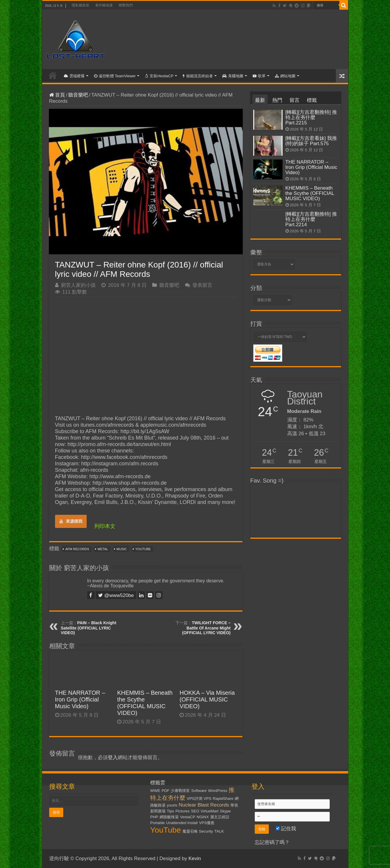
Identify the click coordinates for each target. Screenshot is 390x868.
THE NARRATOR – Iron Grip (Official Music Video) (80, 699)
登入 (113, 758)
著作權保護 (104, 5)
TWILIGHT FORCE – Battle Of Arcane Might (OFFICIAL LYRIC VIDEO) (206, 628)
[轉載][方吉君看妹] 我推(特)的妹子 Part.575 (311, 141)
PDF (166, 791)
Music (122, 549)
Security (206, 831)
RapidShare (223, 798)
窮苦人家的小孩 (78, 285)
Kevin (195, 858)
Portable (158, 823)
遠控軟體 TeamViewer (115, 76)
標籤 (312, 100)
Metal (103, 549)
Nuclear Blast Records (204, 805)
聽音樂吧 (78, 95)
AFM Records (77, 549)
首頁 (53, 75)
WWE (155, 791)
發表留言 (202, 285)
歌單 (259, 76)
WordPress (218, 791)
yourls (172, 805)
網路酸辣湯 (169, 817)
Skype (225, 811)
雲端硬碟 (74, 76)
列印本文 (105, 526)
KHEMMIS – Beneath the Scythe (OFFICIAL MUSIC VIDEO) (145, 703)
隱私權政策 (81, 5)
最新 (260, 100)
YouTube (143, 549)
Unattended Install (182, 823)
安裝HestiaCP (159, 76)
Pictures (182, 811)
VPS (207, 798)
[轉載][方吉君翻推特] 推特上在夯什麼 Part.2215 (311, 117)
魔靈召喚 (190, 831)
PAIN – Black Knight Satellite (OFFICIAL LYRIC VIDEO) (89, 628)
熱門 (277, 100)
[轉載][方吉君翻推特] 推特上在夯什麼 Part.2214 (311, 219)
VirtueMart (209, 811)
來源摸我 (71, 521)
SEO (195, 811)
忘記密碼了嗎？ (272, 842)
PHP (154, 817)
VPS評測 (195, 798)
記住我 (286, 829)
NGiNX (203, 817)
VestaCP (188, 817)
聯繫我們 (126, 5)
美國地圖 (233, 76)
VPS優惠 (207, 823)
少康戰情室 (180, 791)
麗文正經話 (220, 817)
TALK (219, 831)
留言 (295, 100)
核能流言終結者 (198, 76)
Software (199, 791)
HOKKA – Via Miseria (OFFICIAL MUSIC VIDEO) (207, 699)
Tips (171, 811)
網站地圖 (285, 76)
